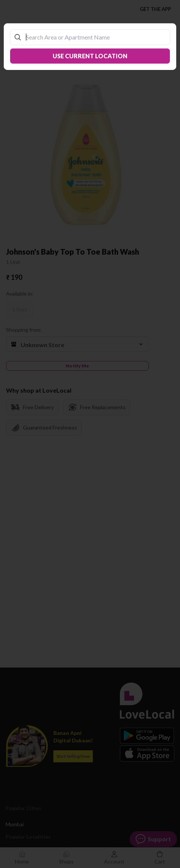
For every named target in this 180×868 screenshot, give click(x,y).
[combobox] (94, 37)
